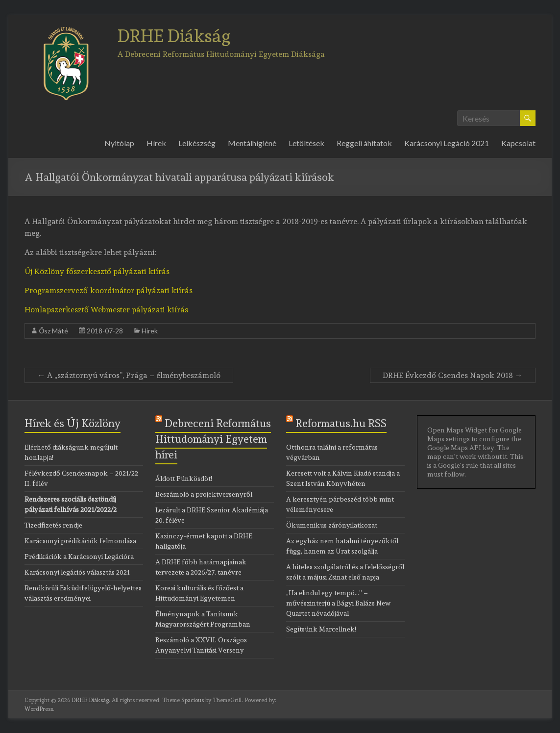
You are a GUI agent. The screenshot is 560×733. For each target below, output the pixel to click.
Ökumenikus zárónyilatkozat (332, 525)
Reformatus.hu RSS (341, 423)
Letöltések (306, 143)
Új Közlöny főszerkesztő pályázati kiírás (97, 271)
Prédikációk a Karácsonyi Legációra (79, 556)
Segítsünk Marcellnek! (321, 629)
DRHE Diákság (174, 36)
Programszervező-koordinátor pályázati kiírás (109, 291)
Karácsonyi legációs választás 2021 (77, 572)
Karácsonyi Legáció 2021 (447, 143)
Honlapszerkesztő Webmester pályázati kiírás (106, 310)
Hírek (156, 143)
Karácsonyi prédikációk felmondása (80, 541)
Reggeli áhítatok (364, 143)
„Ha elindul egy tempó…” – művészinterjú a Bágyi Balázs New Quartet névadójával (338, 603)
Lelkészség (197, 143)
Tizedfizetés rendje (53, 525)
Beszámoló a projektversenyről (204, 494)
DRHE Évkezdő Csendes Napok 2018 (453, 375)
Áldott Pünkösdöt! (184, 479)
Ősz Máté (53, 331)
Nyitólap (119, 143)
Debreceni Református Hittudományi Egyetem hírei (213, 439)
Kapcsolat (518, 143)
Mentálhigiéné (252, 143)
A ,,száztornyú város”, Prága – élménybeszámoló (129, 375)
